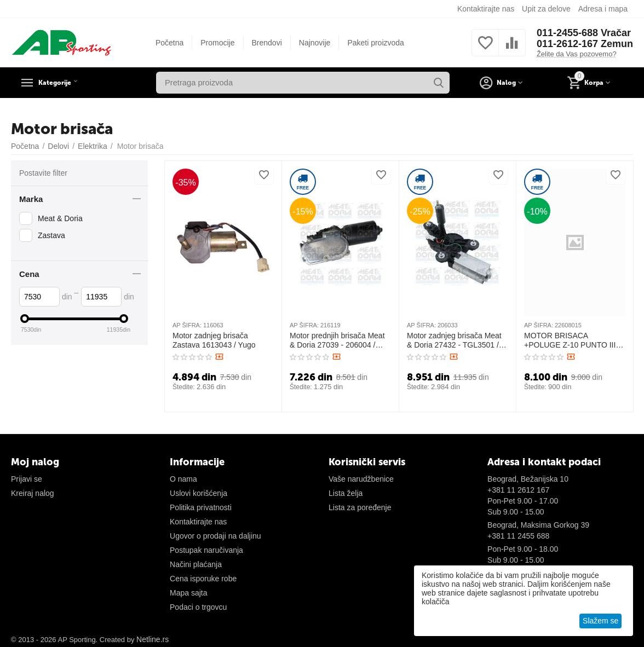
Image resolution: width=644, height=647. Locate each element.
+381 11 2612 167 (518, 490)
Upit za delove (546, 9)
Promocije (217, 43)
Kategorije (63, 83)
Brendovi (267, 43)
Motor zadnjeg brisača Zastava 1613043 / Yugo (214, 340)
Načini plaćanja (196, 564)
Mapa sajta (188, 593)
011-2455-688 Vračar (584, 33)
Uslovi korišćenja (199, 493)
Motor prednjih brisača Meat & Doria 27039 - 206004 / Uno (337, 340)
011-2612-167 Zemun (585, 44)
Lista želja (346, 493)
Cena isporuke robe (203, 579)
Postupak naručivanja (206, 550)
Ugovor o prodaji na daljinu (215, 536)
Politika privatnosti (201, 507)
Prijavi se (27, 479)
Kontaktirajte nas (486, 9)
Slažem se (600, 621)
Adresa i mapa (603, 9)
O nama (183, 479)
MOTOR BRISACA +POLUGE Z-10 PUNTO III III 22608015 (574, 340)
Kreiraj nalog (33, 493)
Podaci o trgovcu (198, 607)
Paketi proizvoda (376, 43)
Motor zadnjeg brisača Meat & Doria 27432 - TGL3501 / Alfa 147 (454, 340)
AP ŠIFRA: (187, 325)
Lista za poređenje (360, 507)
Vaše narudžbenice (361, 479)
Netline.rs (153, 639)
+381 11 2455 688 (518, 536)
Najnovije (315, 43)
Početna (169, 43)
